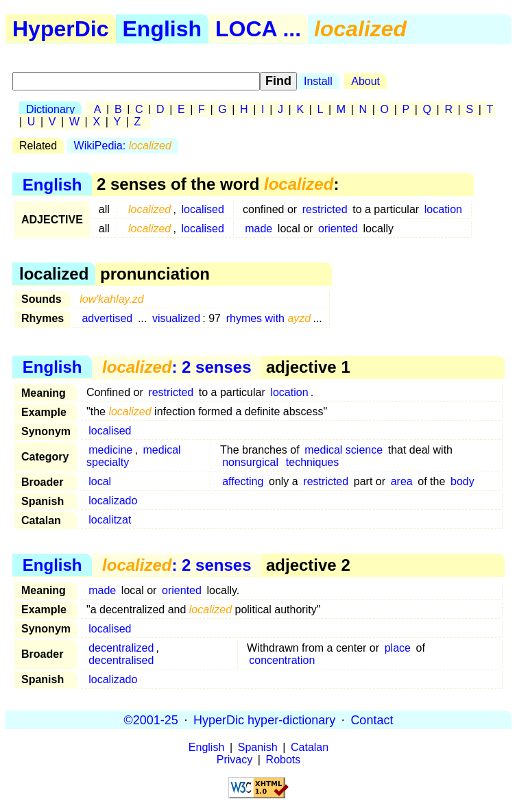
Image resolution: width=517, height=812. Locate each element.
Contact (372, 719)
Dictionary (50, 109)
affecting (243, 481)
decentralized (121, 648)
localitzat (110, 520)
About (365, 81)
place (398, 648)
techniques (312, 462)
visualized (176, 318)
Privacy (235, 760)
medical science (344, 450)
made (258, 229)
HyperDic (61, 29)
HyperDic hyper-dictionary (264, 719)
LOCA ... (258, 29)
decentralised (121, 660)
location (443, 209)
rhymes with (269, 318)
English (163, 29)
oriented (338, 229)
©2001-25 (151, 719)
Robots (284, 760)
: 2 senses (177, 367)
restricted (325, 209)
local (100, 481)
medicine (110, 450)
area (402, 481)
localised (203, 209)
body (462, 481)
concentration (282, 660)
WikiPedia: (123, 146)
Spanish (258, 747)
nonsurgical (250, 462)
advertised (107, 318)
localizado (113, 501)
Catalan (310, 747)
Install (318, 81)
